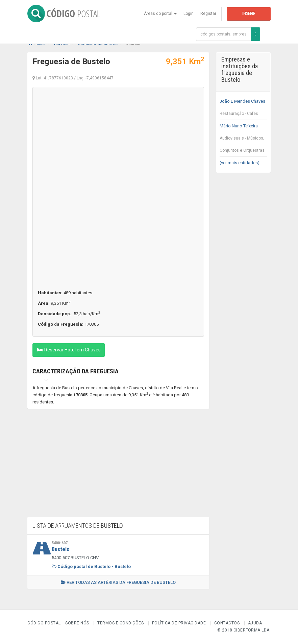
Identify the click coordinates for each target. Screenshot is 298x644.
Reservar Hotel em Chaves (69, 350)
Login (189, 14)
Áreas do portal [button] (160, 14)
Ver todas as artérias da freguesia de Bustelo (118, 582)
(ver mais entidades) (240, 163)
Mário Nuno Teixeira (243, 140)
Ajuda (255, 623)
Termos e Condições (120, 623)
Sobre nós (77, 623)
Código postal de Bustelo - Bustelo (91, 566)
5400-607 (60, 543)
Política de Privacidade (179, 623)
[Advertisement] (118, 466)
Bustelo (61, 549)
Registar (208, 14)
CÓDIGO (64, 14)
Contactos (227, 623)
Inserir (249, 14)
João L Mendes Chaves (243, 109)
